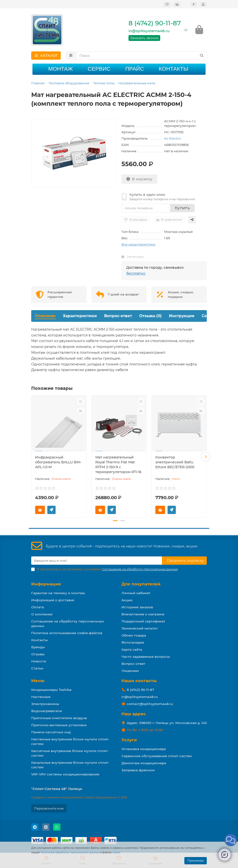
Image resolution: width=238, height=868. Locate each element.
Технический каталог (140, 628)
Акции (127, 600)
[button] (206, 457)
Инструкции (182, 317)
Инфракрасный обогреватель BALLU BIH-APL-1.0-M (58, 463)
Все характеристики (138, 245)
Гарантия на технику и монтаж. (58, 593)
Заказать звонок (144, 38)
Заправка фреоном (138, 770)
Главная (38, 84)
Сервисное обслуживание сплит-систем (157, 756)
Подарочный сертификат (143, 621)
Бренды (38, 647)
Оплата (38, 607)
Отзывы (38, 654)
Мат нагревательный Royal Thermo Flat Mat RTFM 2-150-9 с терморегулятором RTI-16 (118, 465)
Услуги (129, 740)
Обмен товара (134, 635)
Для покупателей (141, 584)
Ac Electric (173, 139)
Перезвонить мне (49, 808)
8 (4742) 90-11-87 (155, 24)
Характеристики (80, 317)
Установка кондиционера (144, 749)
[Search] (142, 56)
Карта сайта (132, 649)
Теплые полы (104, 84)
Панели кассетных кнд (51, 732)
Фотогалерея (133, 642)
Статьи (37, 668)
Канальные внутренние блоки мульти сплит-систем (70, 765)
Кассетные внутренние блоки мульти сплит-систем (70, 753)
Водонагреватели (47, 711)
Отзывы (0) (150, 317)
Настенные (41, 697)
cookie (116, 853)
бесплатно (136, 274)
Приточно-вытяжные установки (59, 725)
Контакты (174, 70)
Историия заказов (137, 607)
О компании (42, 614)
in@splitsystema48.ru (149, 31)
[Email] (97, 561)
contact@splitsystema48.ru (150, 704)
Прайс (135, 70)
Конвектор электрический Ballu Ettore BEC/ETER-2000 (175, 463)
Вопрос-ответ (118, 317)
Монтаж (61, 70)
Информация (46, 584)
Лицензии (130, 671)
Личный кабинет (136, 593)
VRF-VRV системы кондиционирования (65, 774)
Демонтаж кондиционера (144, 763)
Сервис (99, 70)
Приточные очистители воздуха (59, 718)
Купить (182, 209)
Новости (39, 661)
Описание (45, 317)
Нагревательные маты (137, 84)
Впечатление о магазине (143, 614)
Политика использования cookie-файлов (67, 633)
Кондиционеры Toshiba (51, 690)
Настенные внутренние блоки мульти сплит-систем (70, 741)
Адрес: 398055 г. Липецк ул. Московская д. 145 (167, 723)
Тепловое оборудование (69, 84)
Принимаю (196, 861)
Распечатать (135, 258)
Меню (38, 681)
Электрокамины (45, 704)
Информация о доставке (53, 600)
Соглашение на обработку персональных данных (68, 624)
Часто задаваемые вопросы (146, 657)
